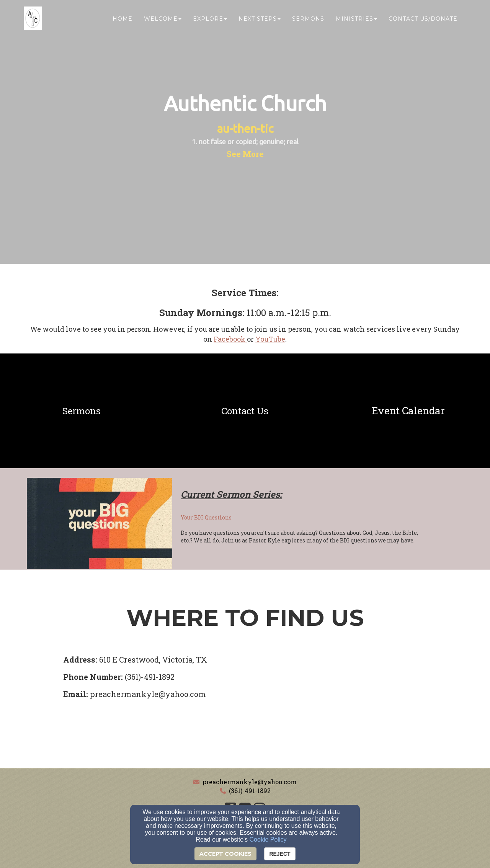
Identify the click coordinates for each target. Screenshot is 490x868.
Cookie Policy (268, 840)
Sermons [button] (308, 22)
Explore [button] (210, 22)
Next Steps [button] (260, 22)
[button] (245, 154)
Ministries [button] (356, 22)
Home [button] (122, 22)
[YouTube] (270, 339)
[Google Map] (372, 710)
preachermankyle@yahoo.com (250, 782)
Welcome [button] (163, 22)
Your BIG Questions (206, 517)
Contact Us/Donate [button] (423, 22)
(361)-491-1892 (250, 791)
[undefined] (82, 411)
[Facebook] (230, 339)
